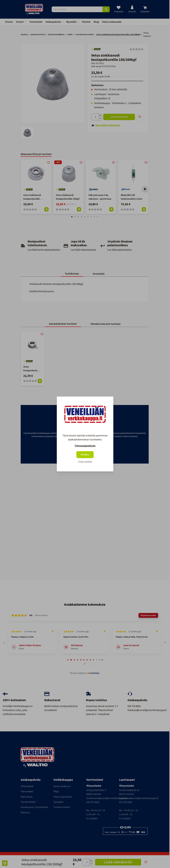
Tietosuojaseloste (85, 446)
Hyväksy (85, 455)
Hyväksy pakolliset (85, 462)
